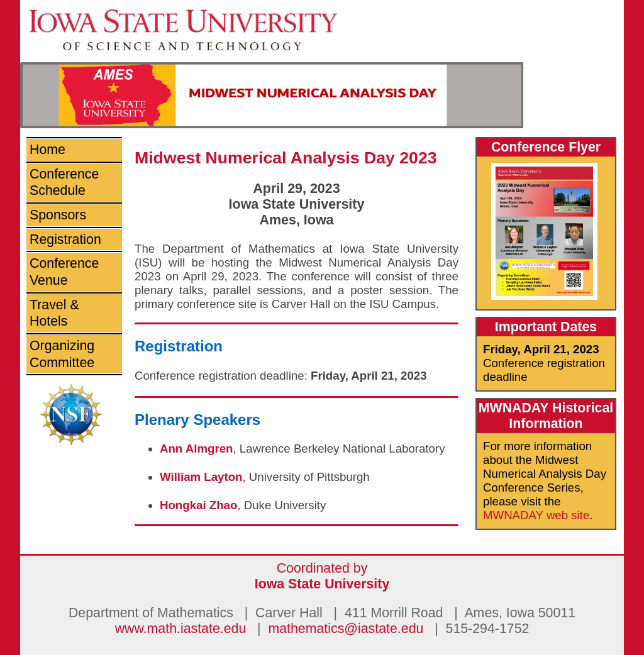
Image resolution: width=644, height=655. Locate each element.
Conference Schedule (64, 183)
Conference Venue (64, 272)
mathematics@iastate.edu (346, 629)
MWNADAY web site (536, 515)
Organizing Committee (62, 354)
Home (47, 150)
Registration (65, 239)
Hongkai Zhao (198, 505)
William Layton (201, 477)
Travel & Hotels (54, 313)
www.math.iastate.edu (181, 629)
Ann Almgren (196, 449)
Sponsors (58, 215)
